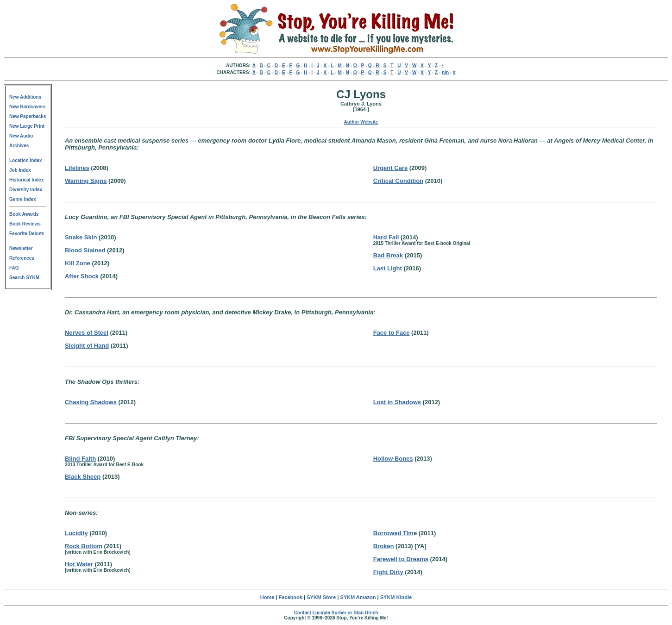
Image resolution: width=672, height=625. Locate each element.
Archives (19, 146)
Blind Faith (80, 459)
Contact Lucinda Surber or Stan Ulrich (336, 613)
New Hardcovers (27, 107)
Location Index (26, 160)
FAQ (14, 268)
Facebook (291, 597)
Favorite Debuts (27, 234)
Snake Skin (81, 237)
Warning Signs (86, 181)
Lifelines (77, 168)
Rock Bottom (84, 546)
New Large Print (27, 126)
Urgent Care (390, 168)
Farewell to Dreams (401, 559)
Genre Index (23, 199)
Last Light (388, 268)
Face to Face (392, 333)
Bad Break (388, 255)
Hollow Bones (393, 459)
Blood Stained (85, 250)
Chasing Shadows (91, 402)
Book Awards (24, 214)
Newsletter (21, 248)
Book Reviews (25, 224)
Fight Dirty (388, 572)
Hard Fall (386, 237)
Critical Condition (398, 181)
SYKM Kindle (396, 597)
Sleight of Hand (87, 346)
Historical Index (26, 180)
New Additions (25, 97)
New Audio (21, 136)
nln (445, 72)
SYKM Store (321, 597)
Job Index (20, 170)
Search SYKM (24, 278)
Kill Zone (78, 263)
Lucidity (76, 533)
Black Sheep (83, 477)
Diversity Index (26, 190)
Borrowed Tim (393, 533)
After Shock (82, 276)
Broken (384, 546)
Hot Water (79, 564)
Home (267, 597)
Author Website (361, 122)
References (22, 258)
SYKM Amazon (358, 597)
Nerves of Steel (87, 333)
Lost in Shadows (397, 402)
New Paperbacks (28, 116)
